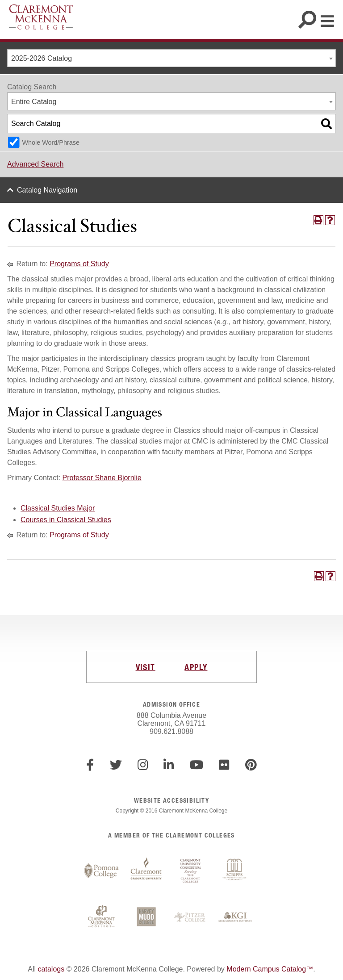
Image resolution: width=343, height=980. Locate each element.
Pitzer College (191, 917)
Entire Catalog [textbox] (34, 102)
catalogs (51, 969)
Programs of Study (79, 264)
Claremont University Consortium (191, 871)
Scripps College (235, 871)
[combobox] (171, 58)
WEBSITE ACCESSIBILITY (171, 800)
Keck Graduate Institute (235, 917)
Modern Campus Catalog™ (270, 969)
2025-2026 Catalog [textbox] (42, 58)
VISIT (146, 667)
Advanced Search (35, 164)
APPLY (196, 667)
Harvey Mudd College (146, 917)
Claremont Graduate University (146, 871)
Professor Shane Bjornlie (102, 478)
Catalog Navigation (47, 190)
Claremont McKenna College (41, 17)
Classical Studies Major (58, 508)
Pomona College (101, 871)
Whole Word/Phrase (51, 142)
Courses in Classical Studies (66, 520)
